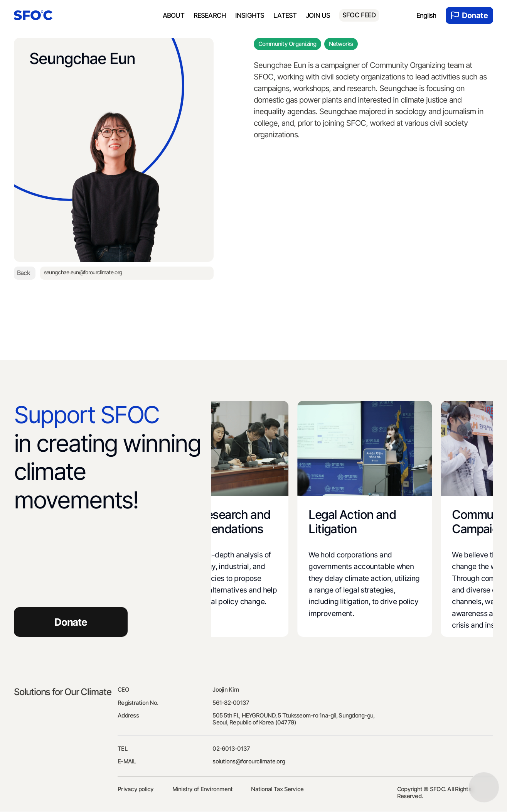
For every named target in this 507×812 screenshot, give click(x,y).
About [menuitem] (173, 15)
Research (210, 15)
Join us (318, 15)
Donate (469, 15)
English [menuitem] (426, 15)
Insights (250, 15)
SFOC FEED (359, 15)
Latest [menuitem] (285, 15)
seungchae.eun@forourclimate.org (84, 273)
